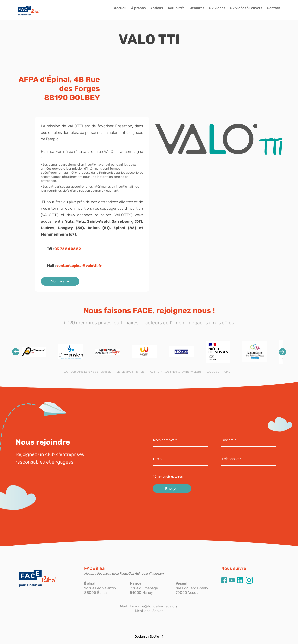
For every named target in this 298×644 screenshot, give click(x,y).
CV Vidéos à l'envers (246, 8)
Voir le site (60, 281)
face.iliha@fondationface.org (154, 606)
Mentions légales (149, 611)
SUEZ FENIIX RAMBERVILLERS (183, 372)
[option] (34, 352)
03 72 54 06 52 (68, 249)
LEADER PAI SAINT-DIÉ (131, 372)
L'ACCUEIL (213, 372)
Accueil (120, 8)
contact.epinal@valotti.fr (79, 266)
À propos (138, 8)
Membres (197, 8)
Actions (157, 8)
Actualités (176, 8)
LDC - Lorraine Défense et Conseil (87, 372)
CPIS (227, 372)
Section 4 (157, 636)
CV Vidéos (217, 8)
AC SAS (154, 372)
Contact (274, 8)
